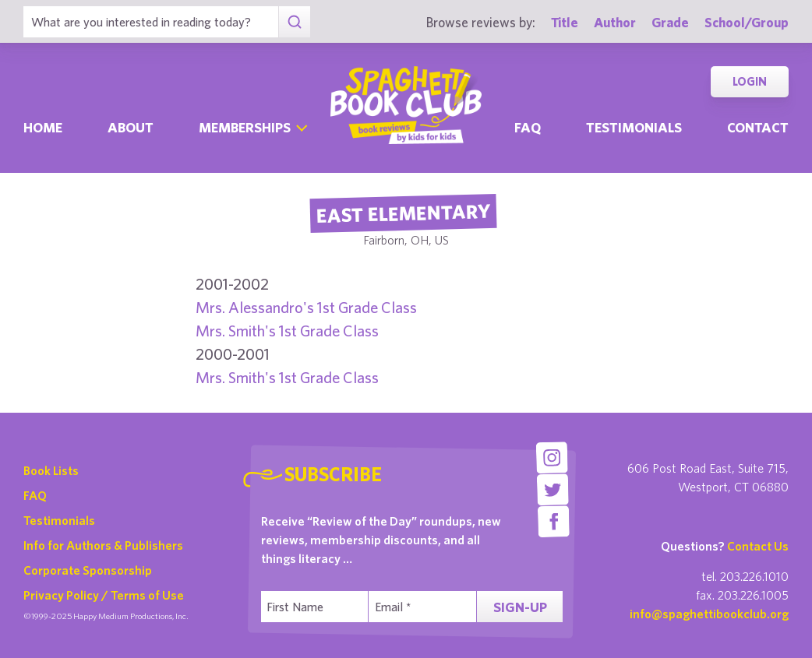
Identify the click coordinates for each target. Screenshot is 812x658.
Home (43, 127)
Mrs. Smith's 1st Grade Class (287, 331)
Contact (758, 127)
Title (565, 22)
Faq (528, 127)
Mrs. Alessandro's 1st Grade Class (306, 307)
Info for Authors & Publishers (103, 545)
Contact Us (758, 546)
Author (615, 22)
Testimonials (634, 127)
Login (750, 81)
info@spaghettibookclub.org (709, 614)
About (131, 127)
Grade (670, 22)
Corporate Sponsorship (88, 570)
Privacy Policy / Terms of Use (104, 595)
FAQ (35, 495)
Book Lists (51, 470)
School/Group (747, 22)
